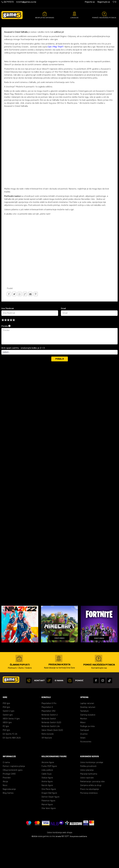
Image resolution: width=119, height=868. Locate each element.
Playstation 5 (47, 735)
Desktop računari (88, 735)
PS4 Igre (6, 735)
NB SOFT (65, 864)
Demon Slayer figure (50, 824)
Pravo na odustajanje (90, 817)
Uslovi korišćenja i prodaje (92, 790)
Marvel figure (47, 832)
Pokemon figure (48, 828)
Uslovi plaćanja (87, 797)
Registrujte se (104, 2)
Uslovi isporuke (87, 805)
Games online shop (9, 30)
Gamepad (85, 758)
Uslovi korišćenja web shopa (60, 860)
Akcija (5, 809)
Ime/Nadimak (8, 336)
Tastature (84, 738)
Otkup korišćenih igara (13, 797)
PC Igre (6, 754)
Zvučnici (84, 761)
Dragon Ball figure (49, 820)
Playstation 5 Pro (49, 731)
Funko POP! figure (49, 794)
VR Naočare (47, 765)
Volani (83, 765)
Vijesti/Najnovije (33, 30)
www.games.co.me (46, 864)
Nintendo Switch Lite (51, 754)
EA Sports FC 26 (10, 761)
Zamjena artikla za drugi (91, 813)
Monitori (84, 746)
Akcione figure (48, 790)
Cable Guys (47, 801)
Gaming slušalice (88, 742)
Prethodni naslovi (12, 223)
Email (63, 336)
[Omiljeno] (114, 2)
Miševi (83, 750)
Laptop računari (87, 731)
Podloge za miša (87, 754)
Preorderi (7, 805)
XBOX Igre (7, 750)
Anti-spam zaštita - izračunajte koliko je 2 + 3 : (23, 375)
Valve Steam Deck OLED (52, 758)
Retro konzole (48, 761)
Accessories (86, 769)
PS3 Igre (6, 758)
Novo (5, 813)
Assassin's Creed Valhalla (16, 59)
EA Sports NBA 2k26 (12, 765)
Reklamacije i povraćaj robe (92, 809)
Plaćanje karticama (89, 801)
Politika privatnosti (88, 794)
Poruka (6, 353)
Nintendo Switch (49, 746)
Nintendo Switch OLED (51, 750)
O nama (6, 790)
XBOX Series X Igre (11, 746)
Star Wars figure (49, 836)
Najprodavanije (9, 817)
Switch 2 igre (8, 738)
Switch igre (8, 742)
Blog (22, 30)
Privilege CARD (9, 801)
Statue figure (47, 805)
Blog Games (8, 820)
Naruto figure (47, 813)
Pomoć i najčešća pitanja (14, 794)
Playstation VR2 (48, 738)
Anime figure (47, 809)
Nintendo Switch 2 (50, 742)
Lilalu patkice (47, 797)
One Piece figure (49, 817)
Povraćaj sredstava (89, 820)
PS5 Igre (6, 731)
